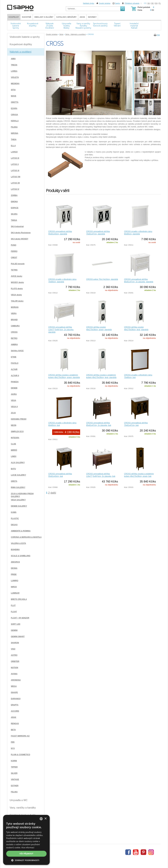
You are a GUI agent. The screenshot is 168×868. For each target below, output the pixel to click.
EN (156, 3)
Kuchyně (27, 17)
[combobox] (41, 819)
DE (152, 3)
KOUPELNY (14, 17)
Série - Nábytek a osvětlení (75, 34)
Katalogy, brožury (66, 17)
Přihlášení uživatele (132, 3)
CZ (145, 3)
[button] (26, 860)
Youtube (136, 852)
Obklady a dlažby (44, 17)
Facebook (128, 852)
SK (149, 3)
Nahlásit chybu (89, 3)
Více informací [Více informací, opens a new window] (28, 848)
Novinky (92, 17)
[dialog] (26, 840)
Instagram (151, 852)
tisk (158, 35)
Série (61, 34)
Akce (82, 17)
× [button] (45, 819)
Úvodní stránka (105, 3)
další (53, 493)
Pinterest (143, 852)
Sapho (118, 3)
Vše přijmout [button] (26, 854)
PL (160, 3)
